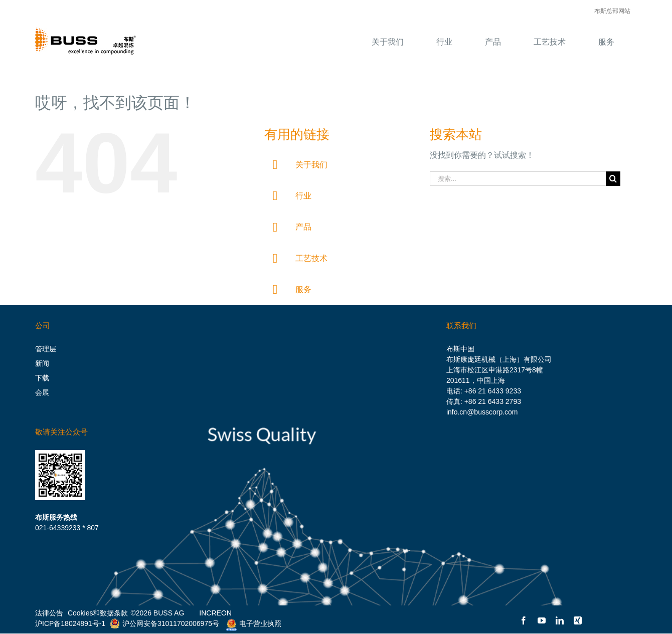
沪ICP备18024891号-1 (70, 623)
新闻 (42, 363)
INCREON (215, 613)
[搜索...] (518, 179)
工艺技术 (311, 258)
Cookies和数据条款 (98, 613)
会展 (42, 392)
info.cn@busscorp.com (482, 412)
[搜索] (613, 179)
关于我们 (311, 165)
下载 (42, 378)
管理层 (46, 349)
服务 (303, 289)
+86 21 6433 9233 (493, 391)
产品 (303, 227)
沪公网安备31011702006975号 (164, 623)
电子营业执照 (251, 623)
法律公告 (49, 613)
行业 (303, 196)
